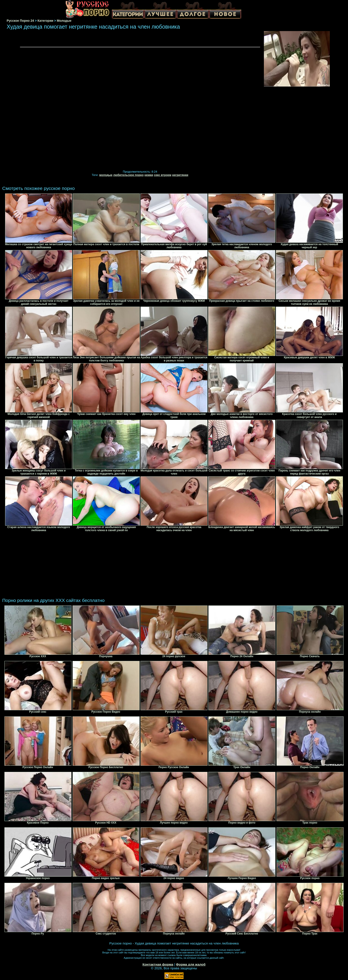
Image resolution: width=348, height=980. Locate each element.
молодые (106, 175)
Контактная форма (158, 964)
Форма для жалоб (191, 964)
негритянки (180, 175)
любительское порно (128, 175)
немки (149, 175)
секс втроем (162, 175)
